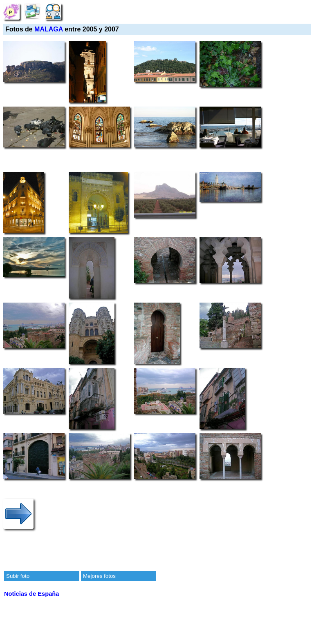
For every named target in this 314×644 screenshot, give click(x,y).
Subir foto (18, 576)
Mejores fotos (99, 576)
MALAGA (49, 29)
